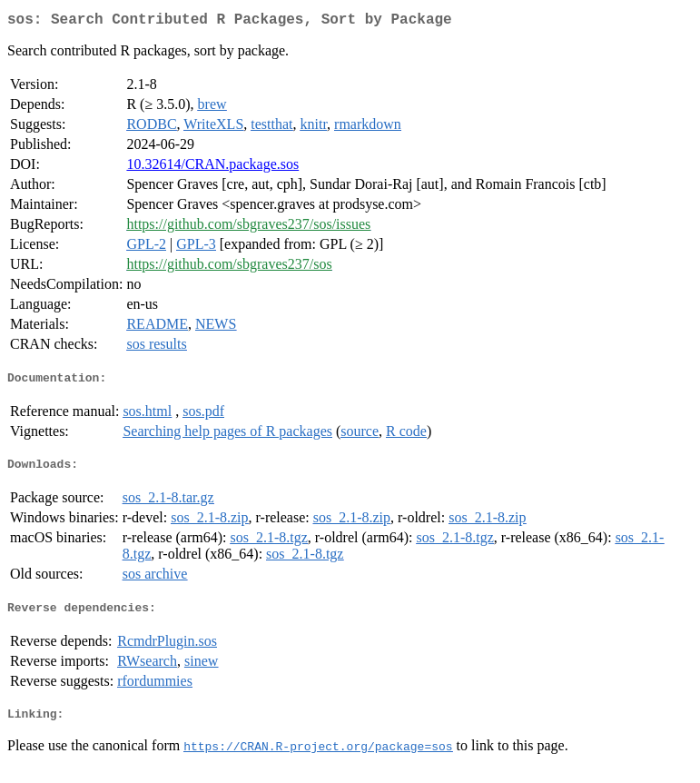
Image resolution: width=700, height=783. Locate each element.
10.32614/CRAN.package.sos (212, 168)
